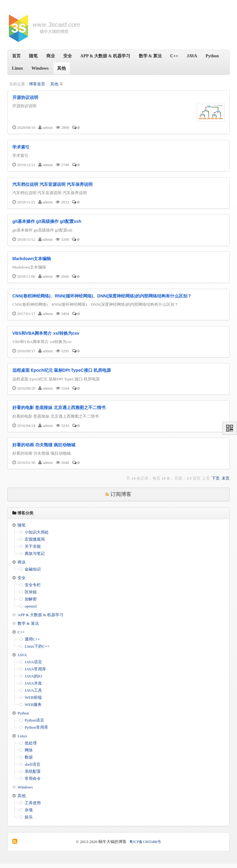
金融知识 (33, 573)
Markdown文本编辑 (32, 261)
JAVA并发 (33, 688)
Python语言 (34, 725)
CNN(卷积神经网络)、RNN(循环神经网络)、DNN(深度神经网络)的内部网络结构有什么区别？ (102, 298)
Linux (40, 68)
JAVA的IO (33, 680)
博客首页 (37, 84)
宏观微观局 (35, 544)
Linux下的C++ (37, 651)
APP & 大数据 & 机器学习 (109, 56)
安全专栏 (33, 589)
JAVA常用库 (35, 673)
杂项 (29, 814)
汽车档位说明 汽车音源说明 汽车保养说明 (52, 185)
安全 (70, 56)
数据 (29, 762)
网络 (29, 754)
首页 (17, 56)
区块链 (31, 596)
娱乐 (29, 821)
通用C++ (32, 643)
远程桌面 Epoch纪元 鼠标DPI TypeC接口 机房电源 (62, 374)
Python (19, 68)
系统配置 (33, 776)
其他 (86, 68)
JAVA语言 (33, 666)
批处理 (31, 747)
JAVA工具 (33, 695)
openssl (31, 610)
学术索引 (21, 147)
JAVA (198, 56)
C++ (179, 56)
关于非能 (33, 551)
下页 (216, 483)
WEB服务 (33, 709)
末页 (226, 483)
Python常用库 (36, 732)
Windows (64, 68)
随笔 (35, 56)
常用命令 (33, 783)
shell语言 (33, 769)
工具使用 (33, 807)
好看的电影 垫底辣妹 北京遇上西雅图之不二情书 (59, 411)
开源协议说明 (25, 97)
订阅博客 (118, 499)
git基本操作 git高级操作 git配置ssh (47, 223)
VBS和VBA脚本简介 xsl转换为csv (46, 336)
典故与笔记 (35, 558)
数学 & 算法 (155, 56)
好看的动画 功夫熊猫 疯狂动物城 (44, 449)
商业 (52, 56)
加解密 (31, 603)
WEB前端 (33, 702)
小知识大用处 (37, 536)
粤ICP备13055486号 (145, 846)
